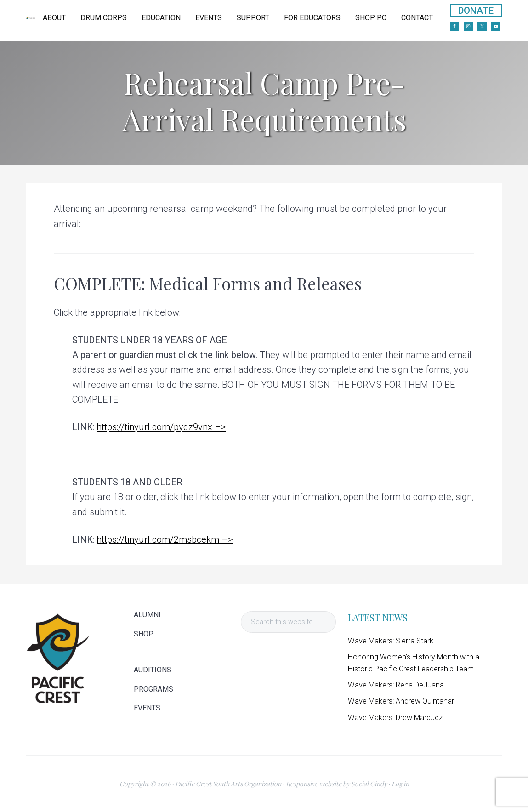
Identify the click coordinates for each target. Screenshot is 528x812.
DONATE (476, 11)
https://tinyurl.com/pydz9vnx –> (161, 427)
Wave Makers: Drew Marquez (395, 718)
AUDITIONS (153, 670)
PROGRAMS (153, 689)
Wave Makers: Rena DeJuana (396, 685)
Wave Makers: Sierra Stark (391, 641)
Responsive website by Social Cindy (336, 784)
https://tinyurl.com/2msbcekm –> (165, 539)
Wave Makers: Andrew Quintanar (401, 701)
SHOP (144, 634)
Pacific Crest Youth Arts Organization (228, 784)
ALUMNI (147, 615)
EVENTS (147, 708)
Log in (400, 784)
